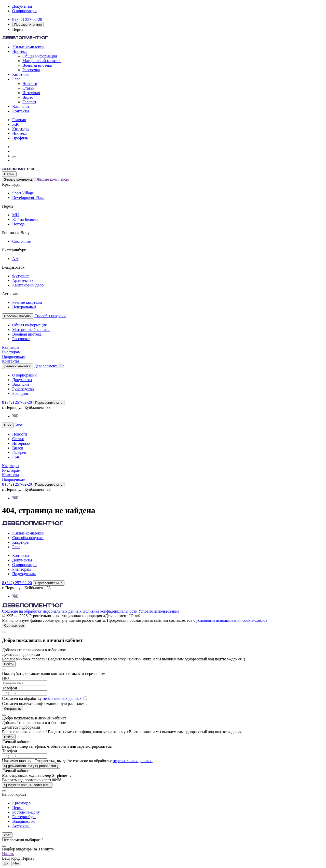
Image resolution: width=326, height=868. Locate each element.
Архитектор (23, 280)
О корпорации (24, 11)
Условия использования (159, 611)
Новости (30, 84)
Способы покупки (50, 316)
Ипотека (19, 52)
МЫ (16, 215)
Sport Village (23, 193)
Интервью (31, 93)
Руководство (23, 389)
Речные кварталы (27, 302)
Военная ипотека (37, 65)
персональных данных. (133, 761)
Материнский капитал (42, 61)
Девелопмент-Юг (49, 366)
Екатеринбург (24, 817)
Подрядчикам (14, 357)
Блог (16, 79)
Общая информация (40, 56)
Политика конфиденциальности (110, 611)
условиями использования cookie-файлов (232, 620)
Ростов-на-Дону (26, 812)
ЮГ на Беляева (25, 219)
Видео (28, 97)
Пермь (9, 174)
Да (6, 863)
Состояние (21, 241)
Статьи (28, 88)
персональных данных (62, 698)
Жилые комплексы (28, 47)
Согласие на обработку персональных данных (42, 611)
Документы (22, 6)
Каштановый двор (28, 285)
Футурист (21, 276)
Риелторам (11, 352)
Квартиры (21, 74)
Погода (18, 224)
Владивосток (23, 821)
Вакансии (21, 106)
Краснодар (21, 803)
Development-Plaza (28, 198)
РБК (16, 457)
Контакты (21, 111)
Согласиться (14, 625)
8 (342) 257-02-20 (27, 19)
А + (15, 259)
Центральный (24, 307)
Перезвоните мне (28, 25)
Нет (16, 863)
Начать (8, 854)
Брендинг (21, 393)
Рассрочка (31, 70)
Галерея (29, 102)
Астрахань (21, 826)
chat (7, 835)
